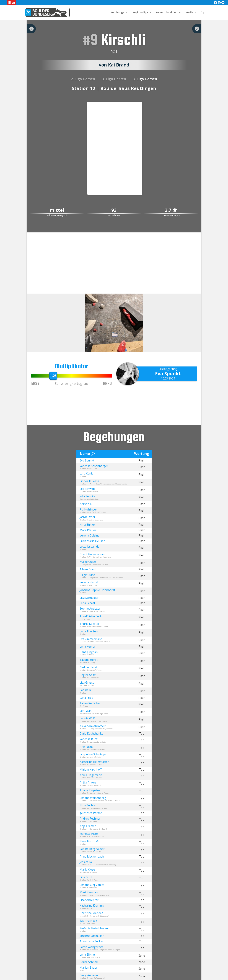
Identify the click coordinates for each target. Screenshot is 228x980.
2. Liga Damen (83, 79)
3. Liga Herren (114, 79)
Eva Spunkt (168, 374)
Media (189, 13)
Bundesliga (117, 13)
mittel (57, 210)
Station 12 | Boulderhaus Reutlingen (114, 88)
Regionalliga (140, 13)
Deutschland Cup (167, 13)
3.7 (171, 210)
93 (114, 210)
